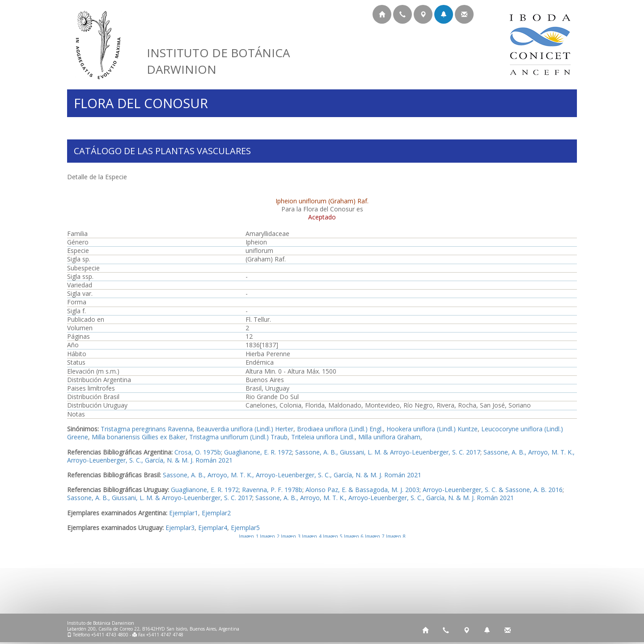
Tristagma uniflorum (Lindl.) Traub (238, 437)
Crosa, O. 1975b (198, 452)
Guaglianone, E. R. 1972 (258, 452)
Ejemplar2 (216, 513)
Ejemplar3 (180, 528)
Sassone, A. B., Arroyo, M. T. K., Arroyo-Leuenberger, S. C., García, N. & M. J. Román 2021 (292, 475)
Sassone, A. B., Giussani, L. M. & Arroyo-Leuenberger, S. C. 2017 (388, 452)
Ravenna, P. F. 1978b (272, 490)
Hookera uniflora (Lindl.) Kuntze (432, 429)
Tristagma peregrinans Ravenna (147, 429)
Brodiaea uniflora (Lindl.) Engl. (340, 429)
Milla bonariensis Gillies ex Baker (139, 437)
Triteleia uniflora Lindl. (323, 437)
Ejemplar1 (184, 513)
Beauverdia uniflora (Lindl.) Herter (245, 429)
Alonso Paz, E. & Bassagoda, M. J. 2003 (362, 490)
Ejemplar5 (245, 528)
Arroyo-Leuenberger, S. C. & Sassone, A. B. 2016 (493, 490)
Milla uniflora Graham (389, 437)
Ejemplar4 (213, 528)
